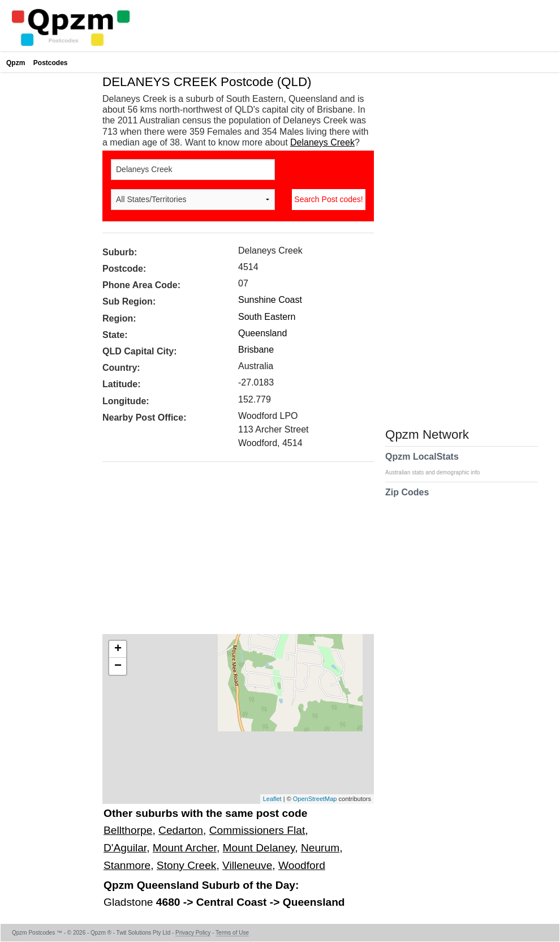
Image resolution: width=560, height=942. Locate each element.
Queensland (262, 333)
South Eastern (267, 317)
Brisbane (256, 350)
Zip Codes (407, 499)
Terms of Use (232, 933)
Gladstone (130, 902)
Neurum (320, 848)
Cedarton (181, 830)
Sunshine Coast (270, 300)
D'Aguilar (125, 848)
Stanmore (127, 865)
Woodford (302, 865)
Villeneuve (247, 865)
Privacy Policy (193, 933)
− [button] (118, 666)
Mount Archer (185, 848)
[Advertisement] (232, 552)
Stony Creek (187, 865)
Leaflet (272, 799)
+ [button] (118, 649)
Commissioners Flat (257, 830)
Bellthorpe (128, 830)
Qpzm (16, 63)
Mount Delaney (259, 848)
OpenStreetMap (315, 799)
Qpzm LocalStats (438, 464)
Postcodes (51, 63)
